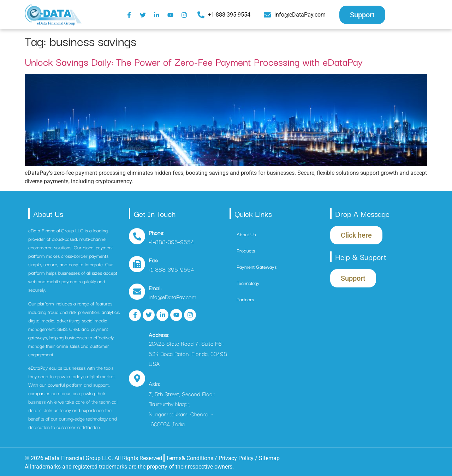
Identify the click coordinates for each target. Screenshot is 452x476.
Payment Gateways (257, 267)
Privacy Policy (237, 458)
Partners (245, 299)
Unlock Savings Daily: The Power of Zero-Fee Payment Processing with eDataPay (194, 61)
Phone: (156, 232)
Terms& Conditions (190, 458)
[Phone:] (137, 236)
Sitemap (269, 458)
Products (246, 250)
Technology (248, 283)
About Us (246, 234)
